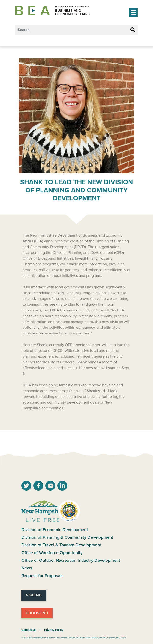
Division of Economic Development (55, 530)
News (27, 568)
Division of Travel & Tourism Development (61, 545)
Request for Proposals (42, 576)
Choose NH (37, 613)
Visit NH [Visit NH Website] (34, 595)
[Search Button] (133, 30)
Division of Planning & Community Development (67, 537)
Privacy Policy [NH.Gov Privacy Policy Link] (54, 630)
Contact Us (29, 630)
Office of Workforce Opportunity (52, 553)
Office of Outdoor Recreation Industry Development (71, 560)
